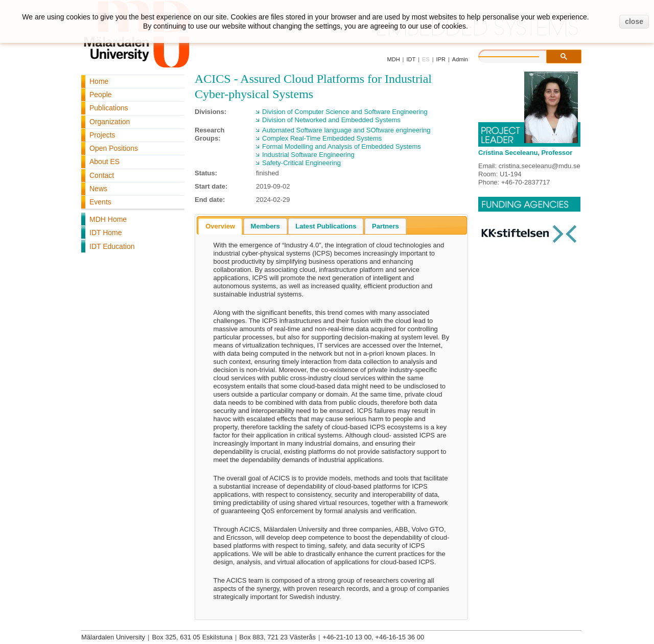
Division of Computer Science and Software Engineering (345, 112)
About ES (104, 162)
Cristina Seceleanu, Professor (525, 153)
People (101, 95)
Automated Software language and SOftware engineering (346, 130)
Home (99, 81)
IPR (441, 59)
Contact (102, 175)
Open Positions (114, 148)
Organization (110, 122)
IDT (411, 59)
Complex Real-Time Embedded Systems (322, 138)
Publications (109, 108)
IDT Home (106, 233)
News (98, 189)
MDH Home (108, 219)
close (634, 21)
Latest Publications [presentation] (326, 226)
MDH (394, 59)
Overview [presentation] (220, 226)
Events (100, 202)
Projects (102, 135)
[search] (519, 55)
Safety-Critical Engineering (301, 163)
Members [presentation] (265, 226)
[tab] (220, 226)
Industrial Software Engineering (308, 155)
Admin (460, 59)
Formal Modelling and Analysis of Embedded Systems (342, 146)
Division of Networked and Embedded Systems (331, 120)
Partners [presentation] (386, 226)
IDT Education (112, 246)
